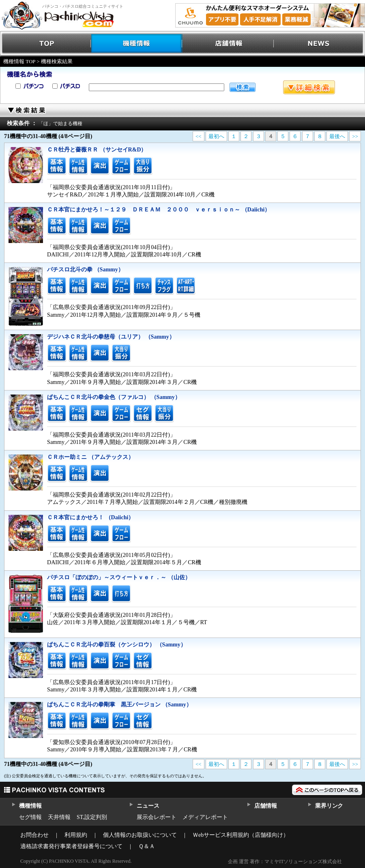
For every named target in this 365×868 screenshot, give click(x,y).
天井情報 (59, 817)
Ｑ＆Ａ (147, 846)
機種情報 (137, 44)
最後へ (337, 136)
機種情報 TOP (19, 61)
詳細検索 (309, 87)
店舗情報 (228, 44)
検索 (243, 87)
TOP (46, 44)
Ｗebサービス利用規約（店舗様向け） (241, 835)
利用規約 (76, 835)
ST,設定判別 (92, 817)
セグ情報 (30, 817)
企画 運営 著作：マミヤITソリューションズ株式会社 (285, 862)
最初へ (216, 136)
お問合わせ (34, 835)
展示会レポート (157, 817)
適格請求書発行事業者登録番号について (71, 846)
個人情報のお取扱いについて (140, 835)
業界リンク (329, 806)
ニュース (148, 806)
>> (355, 136)
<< (199, 136)
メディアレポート (205, 817)
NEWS (319, 44)
